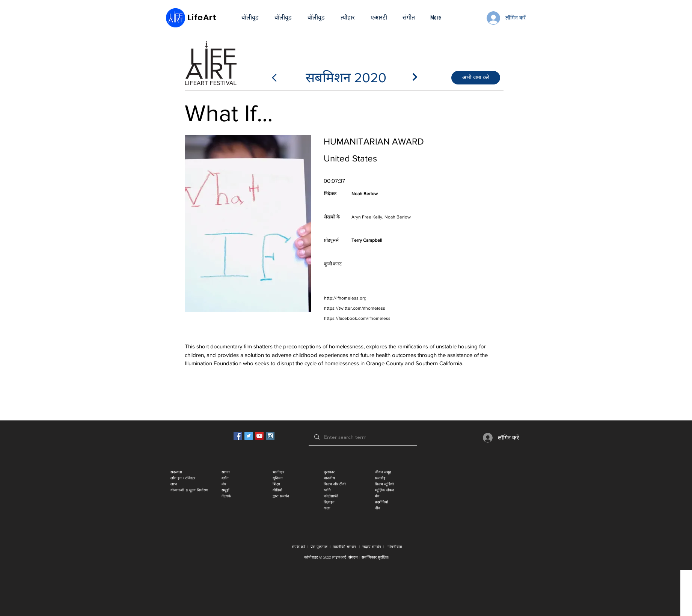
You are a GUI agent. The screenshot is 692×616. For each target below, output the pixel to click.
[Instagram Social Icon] (270, 436)
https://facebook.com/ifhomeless (357, 318)
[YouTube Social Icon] (259, 436)
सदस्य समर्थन (372, 547)
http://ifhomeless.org (345, 298)
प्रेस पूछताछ (319, 547)
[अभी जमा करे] (476, 78)
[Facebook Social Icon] (238, 436)
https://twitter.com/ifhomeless (355, 308)
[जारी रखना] (415, 77)
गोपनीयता (395, 547)
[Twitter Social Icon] (249, 436)
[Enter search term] (363, 437)
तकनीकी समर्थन (344, 547)
